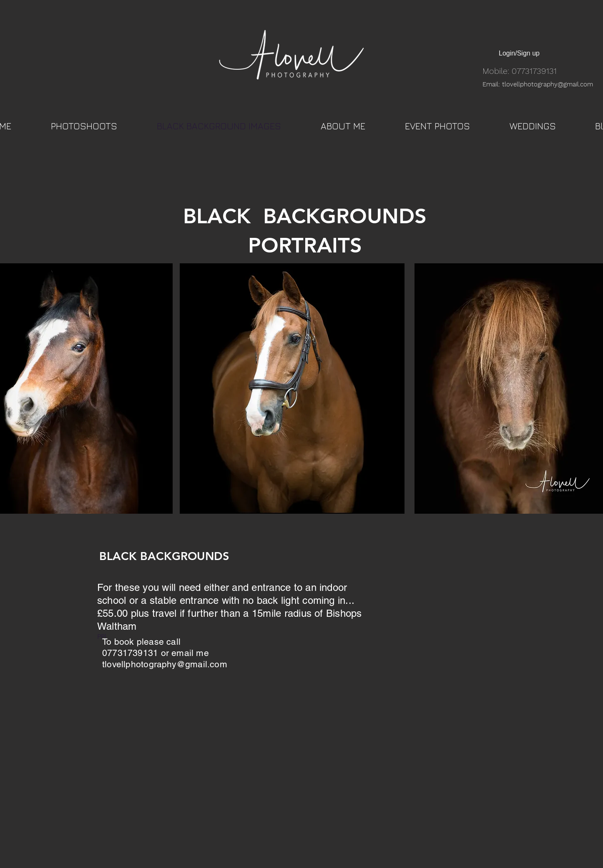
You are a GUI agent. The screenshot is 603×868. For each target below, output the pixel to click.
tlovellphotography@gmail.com (165, 664)
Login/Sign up (519, 53)
